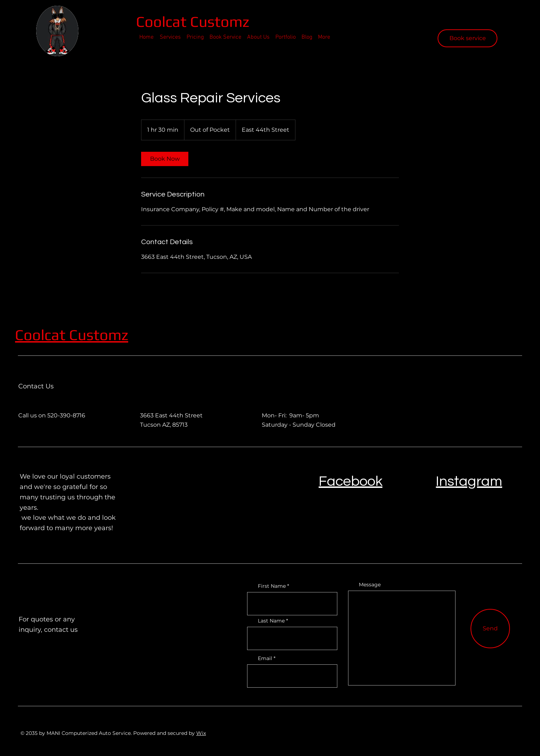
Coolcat (163, 21)
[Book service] (467, 38)
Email (265, 658)
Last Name (271, 621)
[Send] (490, 629)
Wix (201, 733)
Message (370, 585)
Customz (99, 335)
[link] (165, 159)
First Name (272, 586)
